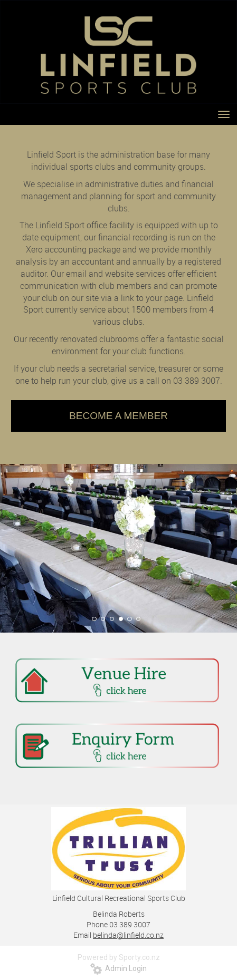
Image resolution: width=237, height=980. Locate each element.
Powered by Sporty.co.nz (119, 957)
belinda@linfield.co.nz (128, 935)
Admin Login (118, 968)
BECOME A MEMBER (118, 416)
